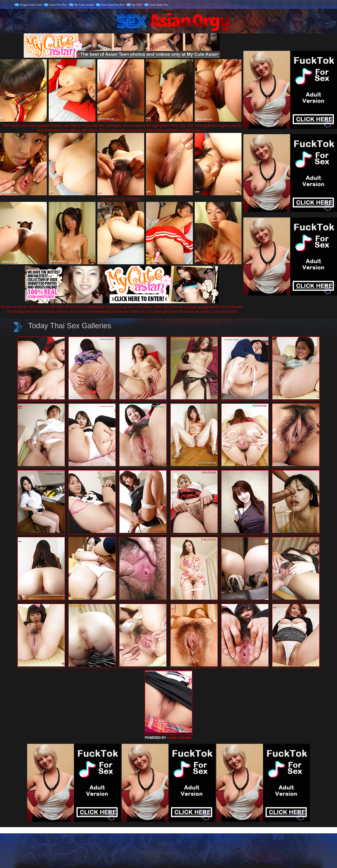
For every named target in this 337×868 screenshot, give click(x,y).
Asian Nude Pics (159, 5)
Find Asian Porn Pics (113, 5)
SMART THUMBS (180, 738)
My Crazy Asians (84, 5)
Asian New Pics (58, 5)
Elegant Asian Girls (31, 5)
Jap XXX (137, 5)
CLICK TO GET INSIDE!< (122, 199)
